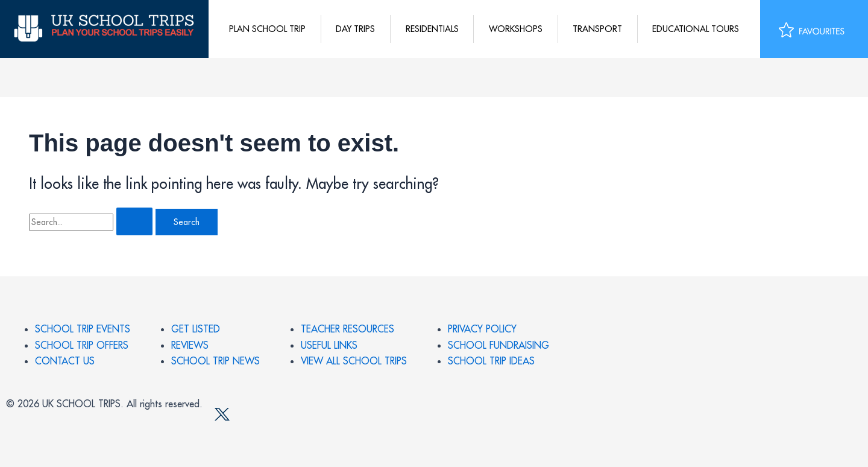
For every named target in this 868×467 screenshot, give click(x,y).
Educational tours (696, 29)
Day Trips (355, 29)
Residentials (432, 29)
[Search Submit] (134, 221)
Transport (597, 29)
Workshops (516, 29)
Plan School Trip (267, 29)
